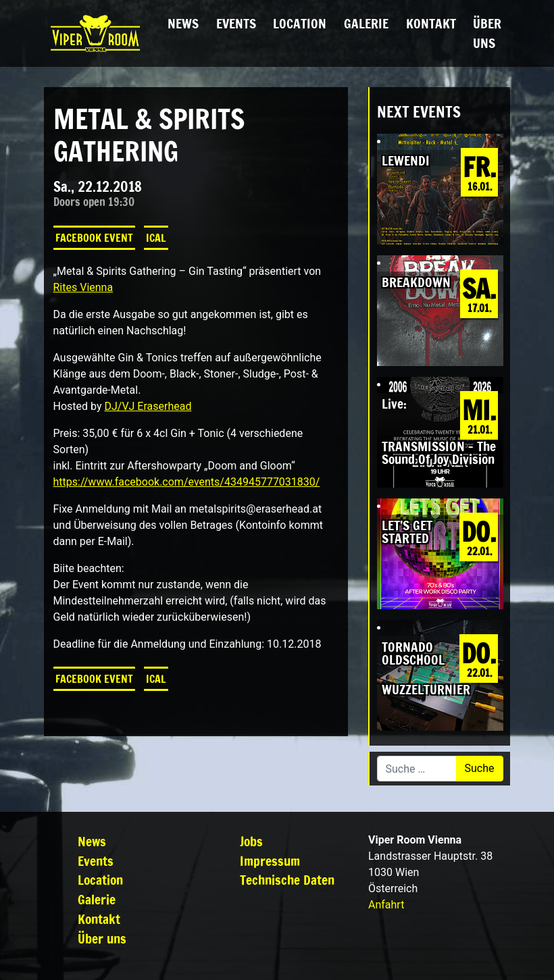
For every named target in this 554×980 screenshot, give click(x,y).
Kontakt (431, 23)
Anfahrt (386, 905)
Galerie (366, 23)
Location (300, 23)
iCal (156, 238)
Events (236, 23)
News (183, 23)
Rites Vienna (83, 287)
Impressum (270, 861)
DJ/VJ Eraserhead (148, 406)
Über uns (487, 33)
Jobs (251, 841)
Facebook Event (94, 238)
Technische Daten (287, 880)
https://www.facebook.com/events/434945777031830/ (187, 482)
